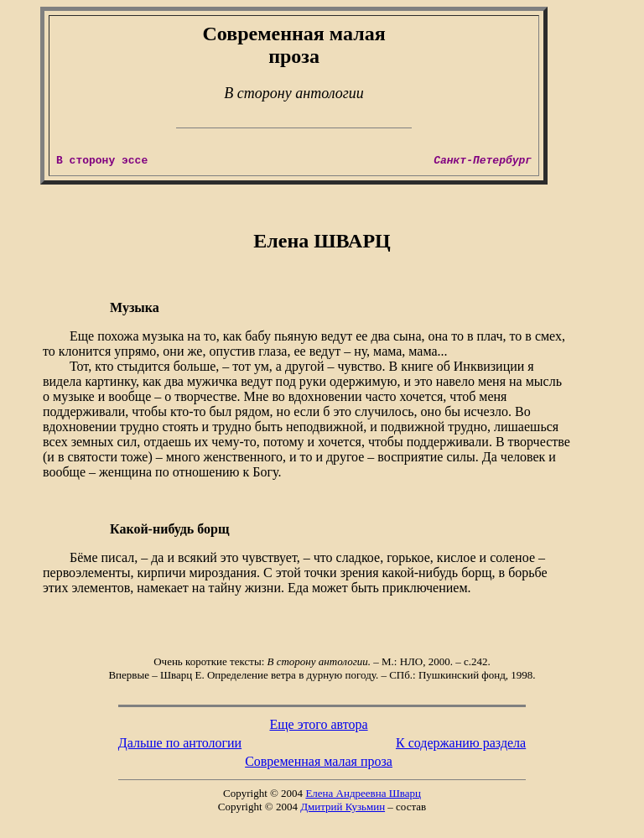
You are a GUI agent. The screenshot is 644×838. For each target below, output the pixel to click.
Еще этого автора (318, 724)
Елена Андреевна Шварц (363, 793)
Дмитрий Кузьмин (343, 807)
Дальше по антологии (180, 743)
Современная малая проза (319, 761)
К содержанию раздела (461, 743)
